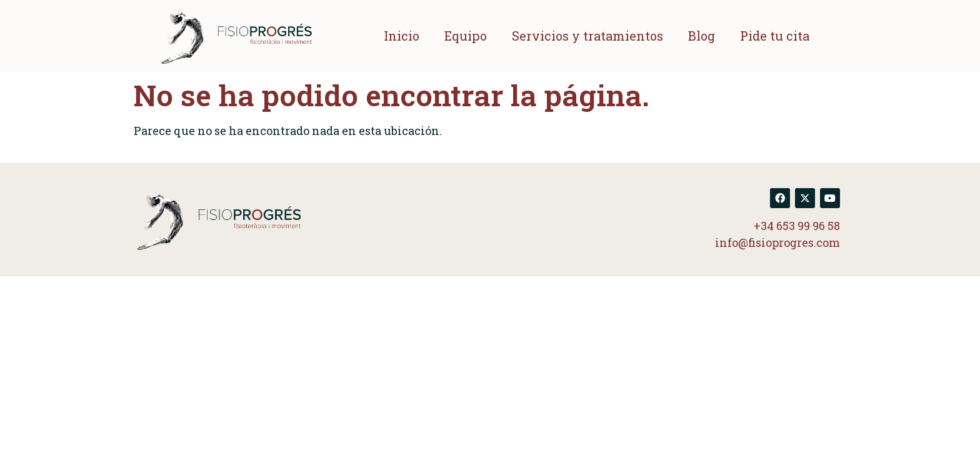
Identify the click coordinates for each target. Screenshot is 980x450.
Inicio (402, 36)
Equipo (466, 36)
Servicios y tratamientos (587, 36)
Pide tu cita (775, 36)
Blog (702, 36)
